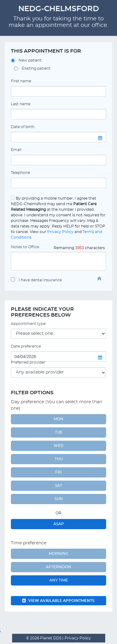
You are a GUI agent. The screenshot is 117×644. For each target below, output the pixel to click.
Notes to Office (25, 247)
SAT (58, 486)
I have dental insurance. (41, 280)
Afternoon (58, 567)
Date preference (26, 346)
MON (58, 419)
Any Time (59, 580)
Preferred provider (28, 362)
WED (59, 446)
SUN (59, 499)
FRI (58, 472)
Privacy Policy (60, 232)
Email (16, 150)
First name (21, 81)
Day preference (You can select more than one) (56, 405)
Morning (58, 554)
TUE (59, 432)
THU (59, 459)
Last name (21, 104)
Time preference (29, 543)
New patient (30, 60)
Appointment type (28, 324)
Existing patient (36, 68)
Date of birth (23, 127)
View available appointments (58, 601)
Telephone (20, 173)
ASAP (59, 524)
